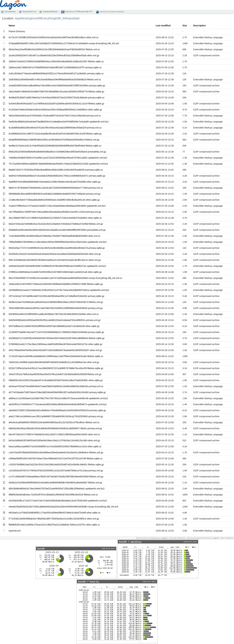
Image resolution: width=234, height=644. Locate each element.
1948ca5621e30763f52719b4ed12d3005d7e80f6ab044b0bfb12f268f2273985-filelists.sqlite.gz (56, 284)
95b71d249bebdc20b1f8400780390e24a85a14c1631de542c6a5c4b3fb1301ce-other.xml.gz (55, 260)
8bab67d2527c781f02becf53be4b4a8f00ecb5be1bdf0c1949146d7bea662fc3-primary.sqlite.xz (56, 170)
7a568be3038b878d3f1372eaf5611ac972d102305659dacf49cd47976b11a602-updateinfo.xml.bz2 (58, 158)
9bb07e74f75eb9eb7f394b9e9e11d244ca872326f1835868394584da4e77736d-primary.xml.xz (56, 188)
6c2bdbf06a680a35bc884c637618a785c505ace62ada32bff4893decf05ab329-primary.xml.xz (55, 128)
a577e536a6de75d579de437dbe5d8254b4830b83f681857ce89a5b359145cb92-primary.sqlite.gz (57, 392)
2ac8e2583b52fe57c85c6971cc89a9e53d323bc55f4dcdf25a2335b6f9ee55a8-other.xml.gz (54, 55)
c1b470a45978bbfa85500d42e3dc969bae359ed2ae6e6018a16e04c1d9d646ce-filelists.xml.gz (56, 452)
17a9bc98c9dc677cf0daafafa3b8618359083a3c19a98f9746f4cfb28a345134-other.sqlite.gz (54, 200)
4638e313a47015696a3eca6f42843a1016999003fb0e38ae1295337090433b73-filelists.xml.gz (56, 302)
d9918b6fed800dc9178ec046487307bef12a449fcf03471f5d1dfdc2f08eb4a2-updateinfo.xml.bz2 (57, 489)
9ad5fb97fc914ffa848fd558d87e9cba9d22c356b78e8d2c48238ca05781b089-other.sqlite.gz (55, 182)
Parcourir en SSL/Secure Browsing (111, 12)
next (35, 18)
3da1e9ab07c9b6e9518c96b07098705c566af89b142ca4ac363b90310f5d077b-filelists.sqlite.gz (56, 92)
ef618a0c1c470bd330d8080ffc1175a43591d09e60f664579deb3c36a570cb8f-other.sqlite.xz (55, 513)
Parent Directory (17, 31)
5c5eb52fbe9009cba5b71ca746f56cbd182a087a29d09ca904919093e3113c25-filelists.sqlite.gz (56, 104)
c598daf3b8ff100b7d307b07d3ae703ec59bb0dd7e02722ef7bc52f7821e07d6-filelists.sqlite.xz (55, 458)
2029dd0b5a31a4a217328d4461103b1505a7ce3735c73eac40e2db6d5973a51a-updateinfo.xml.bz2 (59, 290)
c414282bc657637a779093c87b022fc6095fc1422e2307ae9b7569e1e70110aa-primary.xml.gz (56, 471)
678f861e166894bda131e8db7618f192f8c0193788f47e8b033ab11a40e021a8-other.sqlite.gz (55, 272)
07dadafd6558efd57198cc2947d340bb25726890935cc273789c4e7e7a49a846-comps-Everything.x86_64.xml (64, 43)
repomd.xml (15, 531)
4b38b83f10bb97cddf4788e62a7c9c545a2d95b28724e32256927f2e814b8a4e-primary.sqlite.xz (56, 98)
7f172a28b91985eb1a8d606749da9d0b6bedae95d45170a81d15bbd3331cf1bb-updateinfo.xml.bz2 (58, 164)
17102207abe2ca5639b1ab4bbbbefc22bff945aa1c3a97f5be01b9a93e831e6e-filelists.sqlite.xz (56, 356)
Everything (48, 18)
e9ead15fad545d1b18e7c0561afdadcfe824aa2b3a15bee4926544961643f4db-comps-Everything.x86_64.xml (63, 507)
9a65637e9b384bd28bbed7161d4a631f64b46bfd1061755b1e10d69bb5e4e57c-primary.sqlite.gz (57, 176)
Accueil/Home (10, 12)
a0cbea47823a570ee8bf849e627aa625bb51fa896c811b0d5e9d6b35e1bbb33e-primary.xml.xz (56, 386)
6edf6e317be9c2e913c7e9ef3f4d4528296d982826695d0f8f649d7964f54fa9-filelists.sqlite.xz (55, 146)
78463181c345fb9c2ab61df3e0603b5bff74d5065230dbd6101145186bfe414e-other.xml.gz (54, 362)
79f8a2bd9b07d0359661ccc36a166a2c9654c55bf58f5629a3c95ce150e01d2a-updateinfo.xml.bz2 (58, 242)
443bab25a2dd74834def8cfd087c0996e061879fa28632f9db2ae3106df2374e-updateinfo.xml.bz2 (57, 266)
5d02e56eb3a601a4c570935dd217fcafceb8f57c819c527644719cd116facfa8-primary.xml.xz (55, 116)
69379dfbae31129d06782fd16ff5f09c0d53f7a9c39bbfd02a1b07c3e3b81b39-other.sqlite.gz (54, 326)
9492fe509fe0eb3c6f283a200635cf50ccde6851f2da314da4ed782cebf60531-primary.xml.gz (55, 320)
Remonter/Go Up (29, 12)
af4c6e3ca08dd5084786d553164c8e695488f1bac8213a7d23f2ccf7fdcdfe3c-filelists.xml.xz (54, 422)
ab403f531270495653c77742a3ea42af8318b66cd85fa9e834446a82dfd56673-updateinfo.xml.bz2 (58, 404)
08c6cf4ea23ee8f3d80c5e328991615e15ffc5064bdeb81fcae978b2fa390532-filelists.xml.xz (54, 49)
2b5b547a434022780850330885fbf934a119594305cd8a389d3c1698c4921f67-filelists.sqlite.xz (56, 61)
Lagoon (165, 538)
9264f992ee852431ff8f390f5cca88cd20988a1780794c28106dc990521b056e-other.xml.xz (54, 314)
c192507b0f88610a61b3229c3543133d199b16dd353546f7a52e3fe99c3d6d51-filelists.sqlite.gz (56, 465)
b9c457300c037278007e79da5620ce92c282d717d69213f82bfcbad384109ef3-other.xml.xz (54, 434)
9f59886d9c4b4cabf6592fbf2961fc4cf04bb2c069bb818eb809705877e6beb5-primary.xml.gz (55, 194)
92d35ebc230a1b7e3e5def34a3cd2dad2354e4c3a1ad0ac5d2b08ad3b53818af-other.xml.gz (55, 254)
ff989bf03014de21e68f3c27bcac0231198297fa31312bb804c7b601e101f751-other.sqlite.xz (54, 525)
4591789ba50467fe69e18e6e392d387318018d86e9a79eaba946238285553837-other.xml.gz (55, 350)
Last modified (163, 26)
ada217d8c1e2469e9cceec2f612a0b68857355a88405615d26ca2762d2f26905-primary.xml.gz (56, 416)
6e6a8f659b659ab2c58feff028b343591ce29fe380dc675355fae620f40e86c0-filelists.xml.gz (54, 140)
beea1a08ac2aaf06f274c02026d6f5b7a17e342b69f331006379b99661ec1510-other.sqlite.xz (55, 446)
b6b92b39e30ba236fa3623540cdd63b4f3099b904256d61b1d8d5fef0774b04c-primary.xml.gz (55, 428)
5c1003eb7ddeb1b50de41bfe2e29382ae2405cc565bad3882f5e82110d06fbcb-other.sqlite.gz (55, 110)
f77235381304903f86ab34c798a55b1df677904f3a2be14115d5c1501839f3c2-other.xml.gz (54, 519)
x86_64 (61, 18)
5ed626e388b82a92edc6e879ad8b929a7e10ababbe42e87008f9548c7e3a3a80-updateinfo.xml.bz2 (59, 122)
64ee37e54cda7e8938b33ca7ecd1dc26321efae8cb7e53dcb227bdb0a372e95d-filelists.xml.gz (56, 224)
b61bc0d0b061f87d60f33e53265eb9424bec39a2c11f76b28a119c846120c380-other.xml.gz (54, 440)
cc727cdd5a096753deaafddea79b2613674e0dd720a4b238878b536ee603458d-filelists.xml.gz (56, 477)
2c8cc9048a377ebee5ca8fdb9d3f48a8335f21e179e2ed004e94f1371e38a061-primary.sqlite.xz (56, 73)
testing (27, 18)
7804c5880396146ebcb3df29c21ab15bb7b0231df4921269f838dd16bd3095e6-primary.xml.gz (56, 308)
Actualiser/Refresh (50, 12)
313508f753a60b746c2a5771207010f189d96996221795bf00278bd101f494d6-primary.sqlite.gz (56, 332)
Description (199, 26)
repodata (73, 18)
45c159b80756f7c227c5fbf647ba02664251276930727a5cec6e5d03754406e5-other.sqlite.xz (55, 218)
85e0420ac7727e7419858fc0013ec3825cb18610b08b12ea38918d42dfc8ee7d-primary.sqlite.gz (57, 248)
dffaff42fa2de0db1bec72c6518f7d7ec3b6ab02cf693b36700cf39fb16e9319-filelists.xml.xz (53, 495)
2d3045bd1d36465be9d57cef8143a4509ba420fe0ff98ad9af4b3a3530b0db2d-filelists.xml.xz (55, 80)
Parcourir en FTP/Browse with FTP (78, 12)
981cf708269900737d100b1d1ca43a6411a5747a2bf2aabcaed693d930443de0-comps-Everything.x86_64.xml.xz (65, 278)
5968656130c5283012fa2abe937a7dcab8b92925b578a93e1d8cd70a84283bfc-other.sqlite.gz (56, 380)
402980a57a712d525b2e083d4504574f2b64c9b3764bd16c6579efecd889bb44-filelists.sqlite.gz (57, 338)
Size (185, 26)
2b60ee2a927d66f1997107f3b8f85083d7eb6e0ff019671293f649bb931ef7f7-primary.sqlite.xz (55, 67)
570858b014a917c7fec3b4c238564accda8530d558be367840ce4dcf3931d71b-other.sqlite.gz (55, 344)
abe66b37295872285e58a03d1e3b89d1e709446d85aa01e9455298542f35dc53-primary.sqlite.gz (57, 410)
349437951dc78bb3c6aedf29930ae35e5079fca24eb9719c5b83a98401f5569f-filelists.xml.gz (55, 374)
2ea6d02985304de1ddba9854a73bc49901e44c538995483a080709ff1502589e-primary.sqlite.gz (57, 86)
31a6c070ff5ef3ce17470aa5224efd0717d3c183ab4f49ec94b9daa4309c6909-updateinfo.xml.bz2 (57, 206)
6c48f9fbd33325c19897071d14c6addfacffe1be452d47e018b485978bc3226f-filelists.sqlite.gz (55, 134)
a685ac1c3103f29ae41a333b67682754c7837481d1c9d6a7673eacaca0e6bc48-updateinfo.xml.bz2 (58, 398)
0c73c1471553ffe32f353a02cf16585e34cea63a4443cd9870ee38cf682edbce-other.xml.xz (53, 37)
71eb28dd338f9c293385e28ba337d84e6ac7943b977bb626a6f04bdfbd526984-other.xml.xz (54, 236)
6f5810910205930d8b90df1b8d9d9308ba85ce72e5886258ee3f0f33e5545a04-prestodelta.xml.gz (57, 152)
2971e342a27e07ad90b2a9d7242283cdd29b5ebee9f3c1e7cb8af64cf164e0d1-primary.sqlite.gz (56, 296)
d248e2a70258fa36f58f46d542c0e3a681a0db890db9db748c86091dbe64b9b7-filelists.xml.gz (55, 483)
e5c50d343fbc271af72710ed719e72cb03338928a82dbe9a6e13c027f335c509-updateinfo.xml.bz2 (58, 501)
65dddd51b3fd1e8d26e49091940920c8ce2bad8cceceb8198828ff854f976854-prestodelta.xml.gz (57, 230)
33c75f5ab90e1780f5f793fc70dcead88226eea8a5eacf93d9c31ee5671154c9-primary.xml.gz (55, 212)
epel (19, 18)
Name (12, 26)
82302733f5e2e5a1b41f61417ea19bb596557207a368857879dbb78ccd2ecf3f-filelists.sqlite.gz (56, 368)
